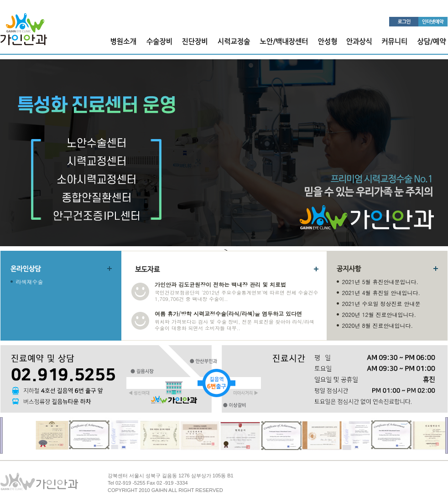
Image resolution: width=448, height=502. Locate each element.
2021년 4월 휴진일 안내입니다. (381, 292)
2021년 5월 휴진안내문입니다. (380, 282)
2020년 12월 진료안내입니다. (379, 314)
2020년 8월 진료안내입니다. (378, 325)
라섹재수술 (30, 282)
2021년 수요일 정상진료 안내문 (381, 303)
